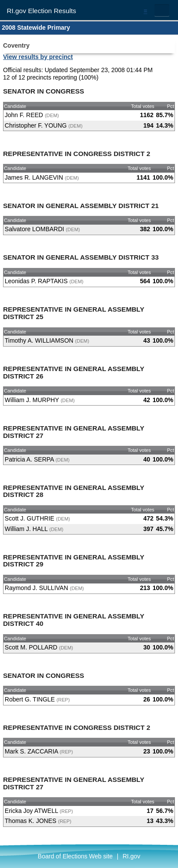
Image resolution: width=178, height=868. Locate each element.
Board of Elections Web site (75, 856)
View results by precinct (38, 57)
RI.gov (131, 856)
